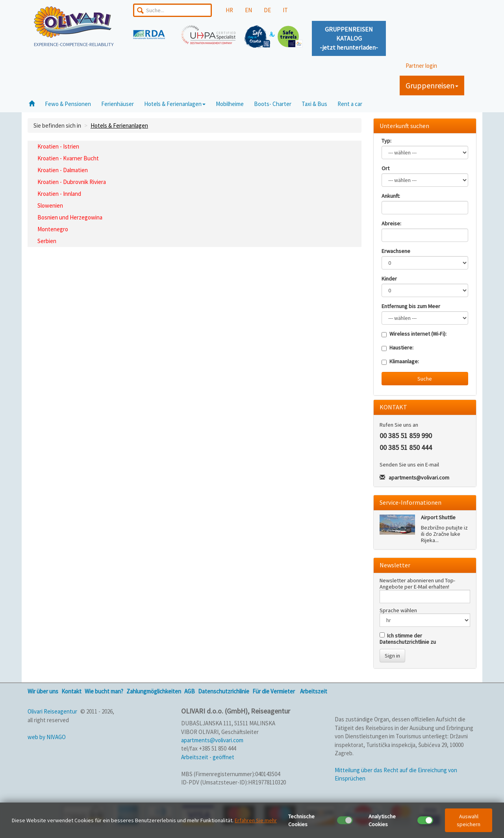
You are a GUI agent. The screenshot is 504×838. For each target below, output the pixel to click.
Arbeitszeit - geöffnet (208, 757)
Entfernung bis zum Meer (411, 306)
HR (229, 10)
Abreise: (391, 223)
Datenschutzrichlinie (224, 691)
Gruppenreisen (432, 85)
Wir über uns (43, 691)
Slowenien (50, 205)
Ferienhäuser (118, 104)
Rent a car (350, 104)
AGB (190, 691)
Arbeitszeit (314, 691)
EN (248, 10)
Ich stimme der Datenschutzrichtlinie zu (408, 639)
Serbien (47, 241)
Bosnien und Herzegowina (70, 217)
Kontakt (71, 691)
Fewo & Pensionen (68, 104)
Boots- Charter (273, 104)
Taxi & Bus (314, 104)
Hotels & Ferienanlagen (175, 104)
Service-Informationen (410, 502)
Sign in (392, 656)
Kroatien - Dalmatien (63, 170)
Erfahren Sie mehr (256, 820)
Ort (385, 168)
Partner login (421, 66)
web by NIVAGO (47, 737)
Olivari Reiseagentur (52, 711)
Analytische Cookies (382, 820)
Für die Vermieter (274, 691)
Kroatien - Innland (59, 194)
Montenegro (53, 229)
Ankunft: (391, 196)
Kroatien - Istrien (58, 146)
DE (267, 10)
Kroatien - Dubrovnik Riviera (72, 182)
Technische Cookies (301, 820)
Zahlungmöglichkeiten (154, 691)
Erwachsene (396, 251)
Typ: (386, 141)
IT (285, 10)
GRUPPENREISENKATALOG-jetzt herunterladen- (349, 38)
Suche (425, 379)
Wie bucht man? (104, 691)
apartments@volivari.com (419, 478)
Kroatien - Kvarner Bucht (68, 158)
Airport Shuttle (438, 517)
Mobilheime (230, 104)
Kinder (389, 279)
